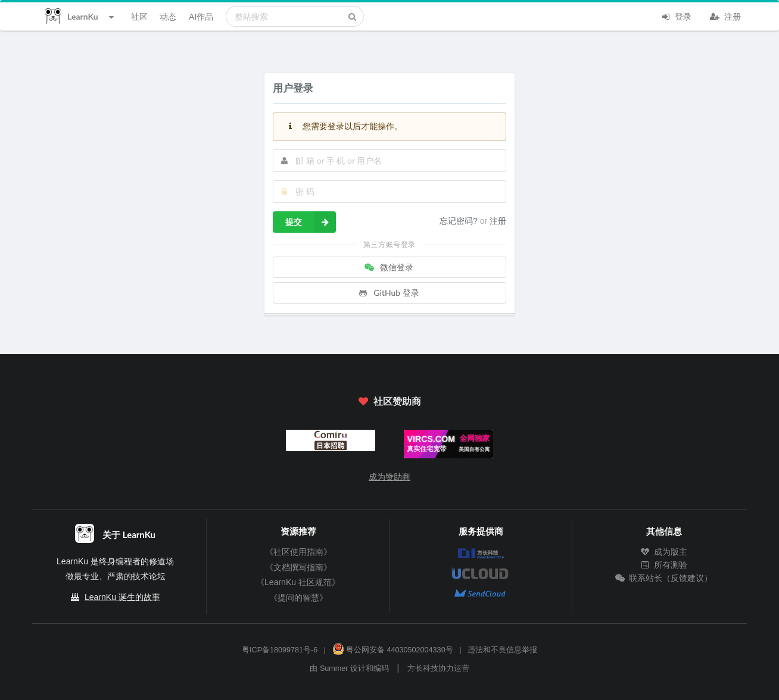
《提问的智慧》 (298, 598)
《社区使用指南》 (298, 552)
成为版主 (664, 552)
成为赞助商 (389, 477)
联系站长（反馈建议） (664, 578)
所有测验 (664, 565)
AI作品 (201, 16)
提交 (311, 222)
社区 (139, 16)
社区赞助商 (389, 401)
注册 (725, 15)
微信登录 (388, 267)
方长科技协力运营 (438, 668)
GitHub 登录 (388, 293)
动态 (168, 16)
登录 (676, 15)
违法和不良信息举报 (502, 650)
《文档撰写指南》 (298, 567)
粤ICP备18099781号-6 (280, 650)
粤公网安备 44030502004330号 (393, 650)
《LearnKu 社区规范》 (298, 582)
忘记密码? (460, 221)
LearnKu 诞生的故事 (122, 597)
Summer (334, 668)
